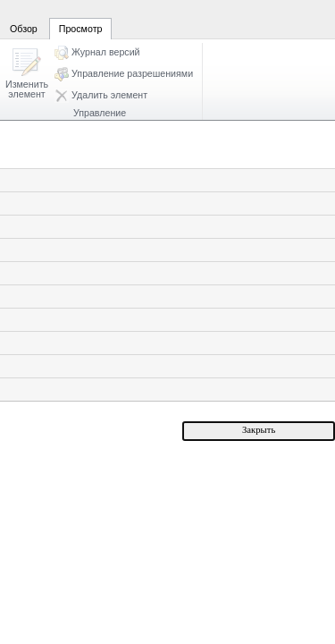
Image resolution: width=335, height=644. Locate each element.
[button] (27, 75)
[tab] (24, 19)
